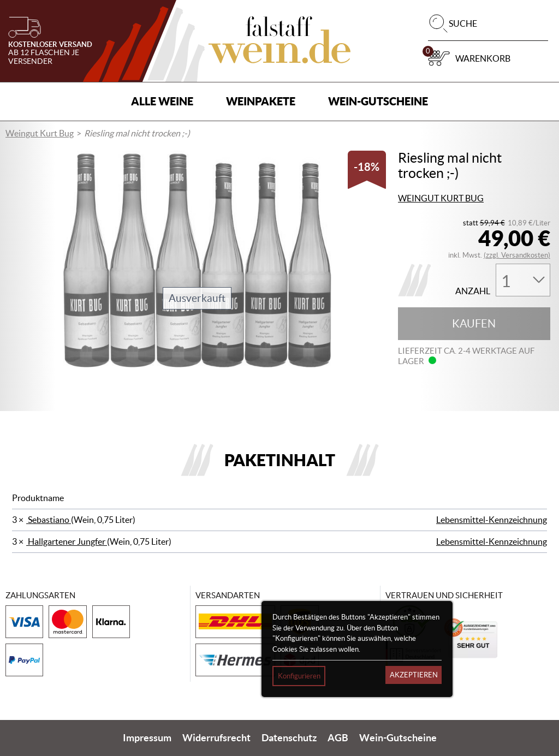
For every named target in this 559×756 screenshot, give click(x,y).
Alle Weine (162, 101)
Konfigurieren (299, 676)
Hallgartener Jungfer (67, 541)
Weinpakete (261, 101)
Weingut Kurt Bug (40, 133)
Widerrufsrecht (216, 738)
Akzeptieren (414, 675)
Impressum (147, 738)
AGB (338, 738)
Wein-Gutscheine (378, 101)
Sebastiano (49, 520)
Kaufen (474, 324)
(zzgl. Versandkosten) (517, 255)
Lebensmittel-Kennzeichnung (492, 520)
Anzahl (473, 291)
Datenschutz (289, 738)
